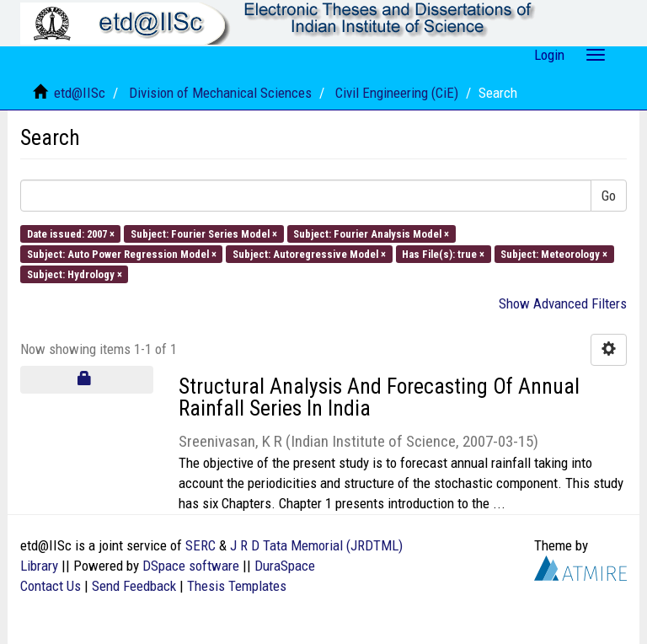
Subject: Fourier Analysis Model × (371, 233)
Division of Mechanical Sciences (220, 93)
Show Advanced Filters (563, 303)
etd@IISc (80, 93)
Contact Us (51, 586)
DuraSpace (285, 566)
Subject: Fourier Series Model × (204, 233)
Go (609, 196)
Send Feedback (134, 586)
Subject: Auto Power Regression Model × (122, 253)
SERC (201, 545)
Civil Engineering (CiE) (397, 93)
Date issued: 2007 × (71, 233)
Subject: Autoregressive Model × (309, 253)
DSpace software (191, 566)
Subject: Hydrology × (75, 274)
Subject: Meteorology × (554, 253)
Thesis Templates (237, 586)
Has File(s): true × (443, 253)
